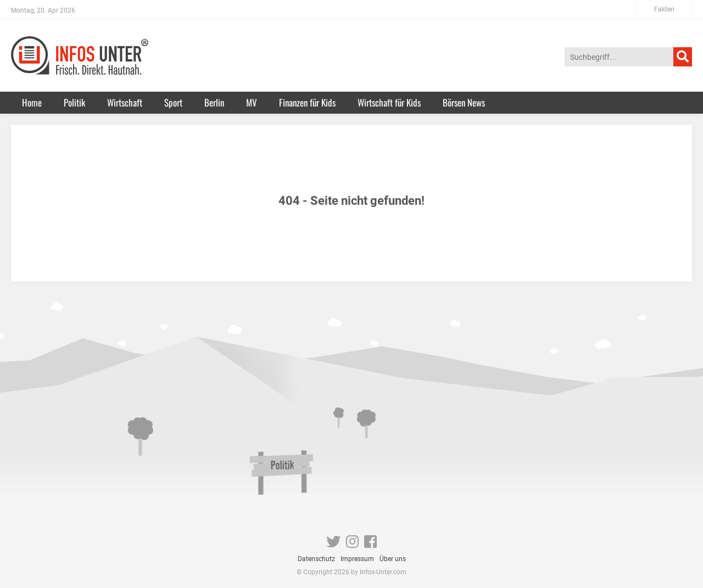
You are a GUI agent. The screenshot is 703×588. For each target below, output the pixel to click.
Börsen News (464, 102)
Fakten (664, 9)
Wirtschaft (125, 102)
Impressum (357, 559)
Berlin (214, 102)
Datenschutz (316, 559)
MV (252, 102)
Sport (173, 102)
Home (32, 102)
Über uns (393, 559)
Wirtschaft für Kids (389, 102)
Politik (74, 102)
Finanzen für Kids (307, 102)
